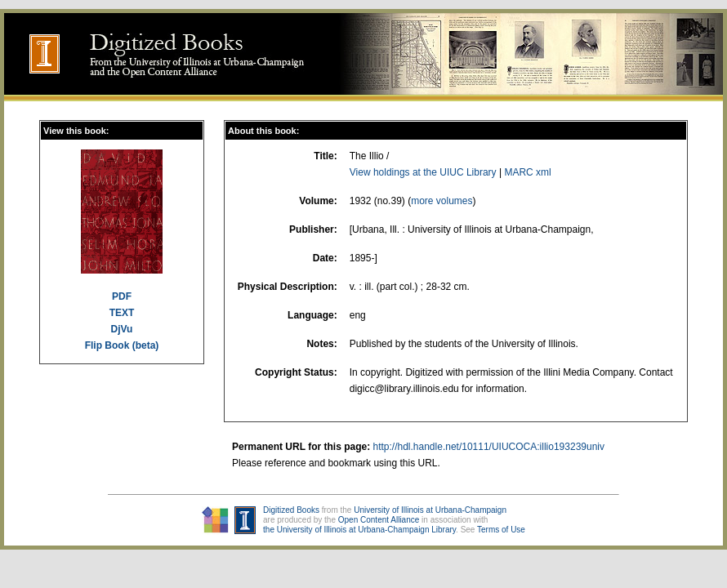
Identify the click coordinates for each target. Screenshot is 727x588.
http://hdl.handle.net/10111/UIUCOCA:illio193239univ (488, 447)
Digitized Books (291, 510)
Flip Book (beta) (122, 345)
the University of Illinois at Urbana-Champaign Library (359, 530)
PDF (122, 296)
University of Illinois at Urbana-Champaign (430, 510)
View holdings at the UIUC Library (423, 172)
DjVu (122, 329)
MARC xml (527, 172)
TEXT (122, 313)
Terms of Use (501, 530)
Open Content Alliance (379, 520)
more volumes (442, 201)
